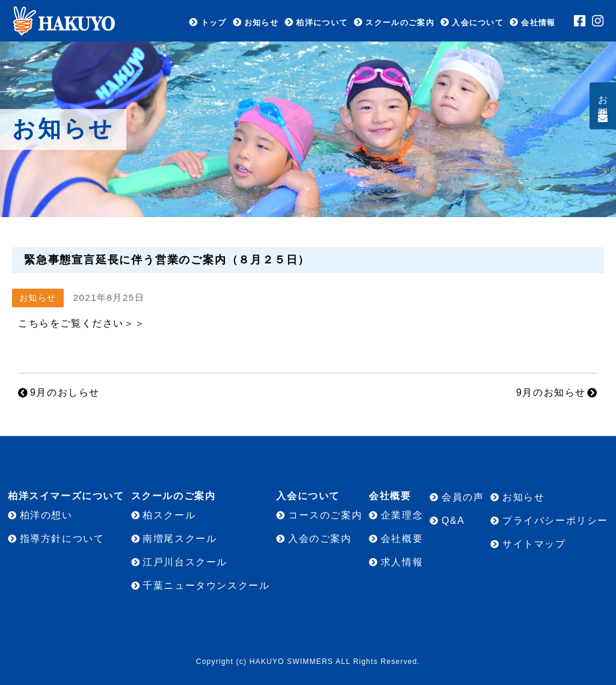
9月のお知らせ (551, 392)
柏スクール (169, 515)
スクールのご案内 (399, 23)
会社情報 (538, 23)
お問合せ (603, 101)
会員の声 (463, 497)
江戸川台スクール (185, 562)
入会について (478, 23)
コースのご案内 (325, 515)
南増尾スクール (180, 539)
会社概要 (402, 539)
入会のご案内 (320, 539)
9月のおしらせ (65, 392)
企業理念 (402, 515)
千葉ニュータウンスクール (206, 585)
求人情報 (402, 562)
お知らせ (261, 23)
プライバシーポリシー (555, 521)
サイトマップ (534, 544)
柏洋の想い (46, 515)
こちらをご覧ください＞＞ (82, 323)
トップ (214, 23)
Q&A (453, 521)
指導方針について (62, 539)
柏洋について (322, 23)
